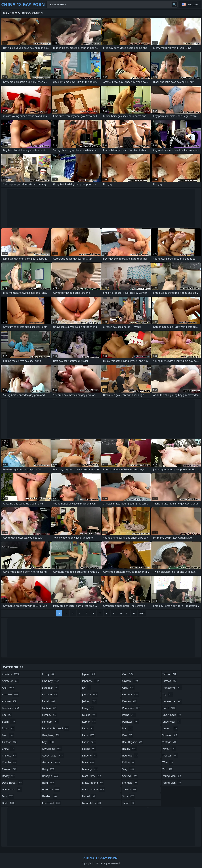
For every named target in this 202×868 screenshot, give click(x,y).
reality (130, 749)
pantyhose (131, 708)
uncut (169, 708)
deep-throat (13, 783)
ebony (49, 674)
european (51, 688)
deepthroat (12, 789)
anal (9, 688)
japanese (91, 681)
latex (88, 728)
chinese (9, 756)
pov (128, 728)
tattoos (169, 681)
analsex (9, 701)
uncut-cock (172, 715)
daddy (9, 776)
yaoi (168, 769)
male (88, 762)
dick (8, 796)
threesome (172, 688)
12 (134, 613)
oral (128, 674)
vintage (170, 742)
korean (89, 722)
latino (89, 742)
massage (90, 769)
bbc (7, 715)
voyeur (169, 749)
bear (8, 735)
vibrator (170, 735)
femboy (50, 715)
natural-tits (92, 803)
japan (89, 674)
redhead (130, 756)
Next (142, 613)
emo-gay (51, 681)
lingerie (90, 756)
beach (8, 728)
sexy (128, 769)
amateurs (11, 681)
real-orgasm (133, 742)
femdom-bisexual (55, 728)
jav (87, 688)
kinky (88, 708)
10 (120, 613)
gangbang (51, 735)
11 (127, 613)
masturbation (93, 789)
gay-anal (51, 762)
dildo (8, 803)
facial (49, 701)
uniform (170, 728)
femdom (51, 722)
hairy (49, 769)
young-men (172, 783)
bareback (11, 708)
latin (88, 735)
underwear (172, 722)
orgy (129, 688)
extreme (50, 694)
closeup (10, 769)
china (8, 749)
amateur (11, 674)
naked (89, 796)
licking (89, 749)
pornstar (131, 722)
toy (168, 694)
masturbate (92, 776)
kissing (90, 715)
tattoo (169, 674)
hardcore (51, 789)
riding (129, 762)
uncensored (172, 701)
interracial (52, 803)
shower (130, 789)
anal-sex (10, 694)
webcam (170, 756)
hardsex (50, 796)
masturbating (93, 783)
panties (129, 701)
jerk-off (90, 694)
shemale (130, 783)
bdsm (9, 722)
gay (48, 742)
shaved (130, 776)
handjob (51, 776)
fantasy (50, 708)
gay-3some (52, 749)
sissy (129, 796)
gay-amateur (53, 756)
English (193, 4)
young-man (172, 776)
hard (48, 783)
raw (128, 735)
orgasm (130, 681)
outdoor (131, 694)
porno (129, 715)
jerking (90, 701)
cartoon (10, 742)
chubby (9, 762)
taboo (129, 803)
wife (168, 762)
